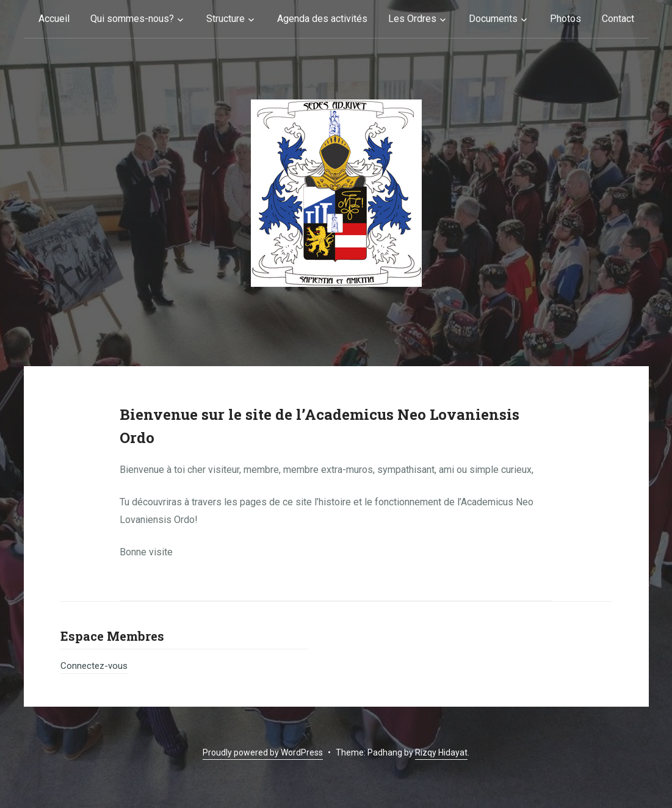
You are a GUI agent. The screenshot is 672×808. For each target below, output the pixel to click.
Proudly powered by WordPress (263, 752)
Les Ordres (412, 19)
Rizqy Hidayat (441, 752)
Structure (226, 19)
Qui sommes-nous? (132, 19)
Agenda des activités (322, 19)
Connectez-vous (94, 666)
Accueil (54, 19)
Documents (493, 19)
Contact (618, 19)
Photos (565, 19)
